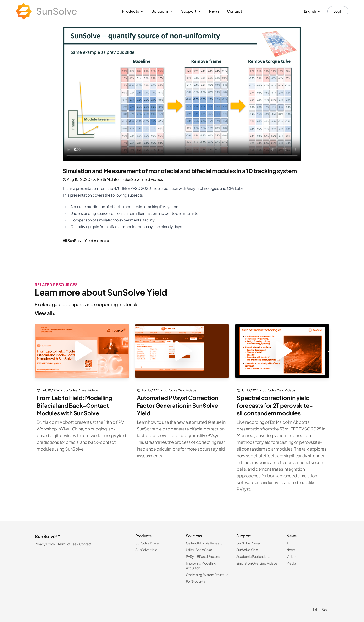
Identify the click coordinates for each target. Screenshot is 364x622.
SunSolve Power (147, 543)
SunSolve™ (48, 536)
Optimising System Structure (207, 575)
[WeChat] (325, 610)
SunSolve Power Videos (81, 390)
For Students (195, 581)
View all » (45, 313)
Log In (338, 11)
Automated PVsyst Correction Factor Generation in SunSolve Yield (177, 405)
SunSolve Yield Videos (144, 179)
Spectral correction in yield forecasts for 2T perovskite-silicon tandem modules (275, 405)
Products (133, 11)
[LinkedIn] (315, 610)
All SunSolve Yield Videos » (86, 240)
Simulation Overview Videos (257, 563)
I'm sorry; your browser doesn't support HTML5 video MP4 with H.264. (182, 94)
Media (291, 563)
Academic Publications (253, 556)
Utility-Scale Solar (199, 550)
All (288, 543)
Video (291, 556)
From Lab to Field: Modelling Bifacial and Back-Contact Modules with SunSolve (74, 405)
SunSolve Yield (146, 550)
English (312, 11)
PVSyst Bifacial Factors (203, 556)
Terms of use (67, 544)
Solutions (162, 11)
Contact (234, 11)
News (214, 11)
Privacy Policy (45, 544)
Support (191, 11)
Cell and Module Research (205, 543)
